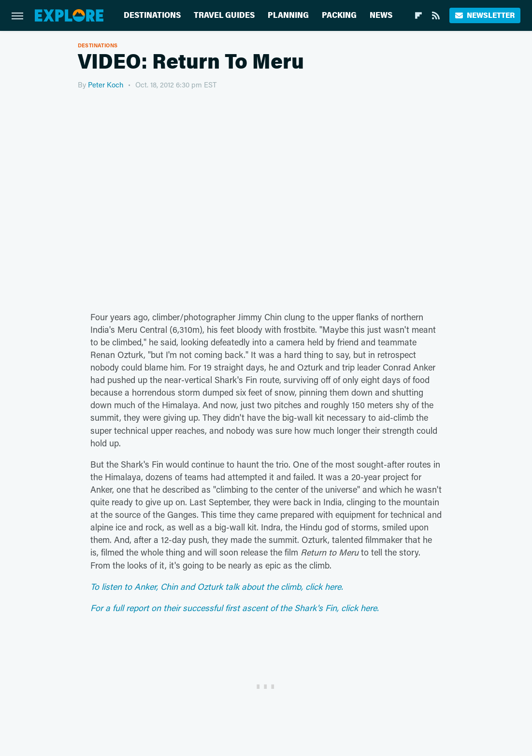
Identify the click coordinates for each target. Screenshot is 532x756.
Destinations (152, 15)
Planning (288, 15)
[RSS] (436, 15)
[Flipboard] (418, 15)
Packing (339, 15)
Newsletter (485, 15)
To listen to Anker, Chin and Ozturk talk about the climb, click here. (217, 586)
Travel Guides (224, 15)
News (381, 15)
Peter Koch (106, 85)
